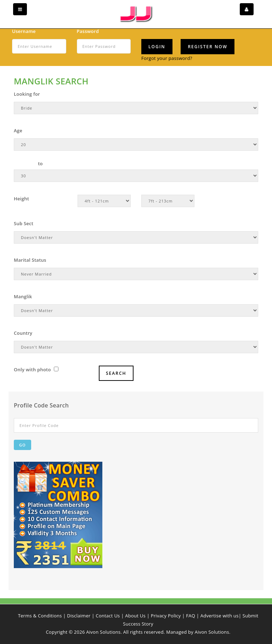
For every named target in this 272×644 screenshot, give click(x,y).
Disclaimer (79, 616)
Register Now (208, 47)
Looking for (27, 94)
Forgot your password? (167, 58)
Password (88, 31)
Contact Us (108, 616)
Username (24, 31)
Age (18, 131)
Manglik (23, 296)
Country (23, 333)
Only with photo (36, 370)
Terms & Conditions (40, 616)
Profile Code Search (41, 405)
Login (157, 47)
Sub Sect (24, 223)
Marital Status (30, 260)
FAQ (191, 616)
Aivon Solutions (212, 632)
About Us (135, 616)
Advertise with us (220, 616)
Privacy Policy (166, 616)
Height (21, 199)
